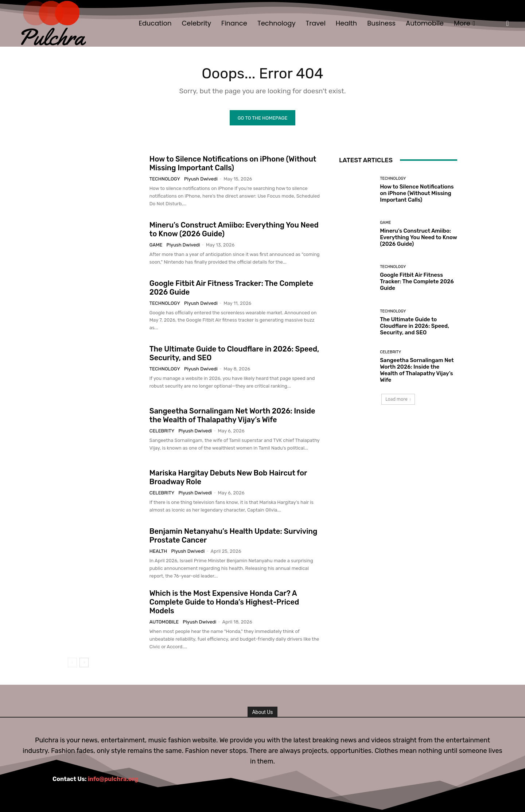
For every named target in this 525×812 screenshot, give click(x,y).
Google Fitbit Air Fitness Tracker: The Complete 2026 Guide (417, 281)
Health (158, 551)
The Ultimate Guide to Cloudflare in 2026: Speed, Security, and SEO (415, 326)
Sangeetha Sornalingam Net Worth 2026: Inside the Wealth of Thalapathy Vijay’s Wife (232, 415)
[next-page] (84, 663)
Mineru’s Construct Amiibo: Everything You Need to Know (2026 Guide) (419, 237)
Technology (165, 179)
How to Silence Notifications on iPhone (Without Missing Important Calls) (233, 163)
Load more (398, 399)
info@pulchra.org (113, 779)
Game (156, 245)
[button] (507, 23)
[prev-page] (72, 663)
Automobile (164, 622)
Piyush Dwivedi (201, 179)
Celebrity (162, 431)
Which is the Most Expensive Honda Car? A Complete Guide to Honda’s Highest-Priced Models (224, 602)
